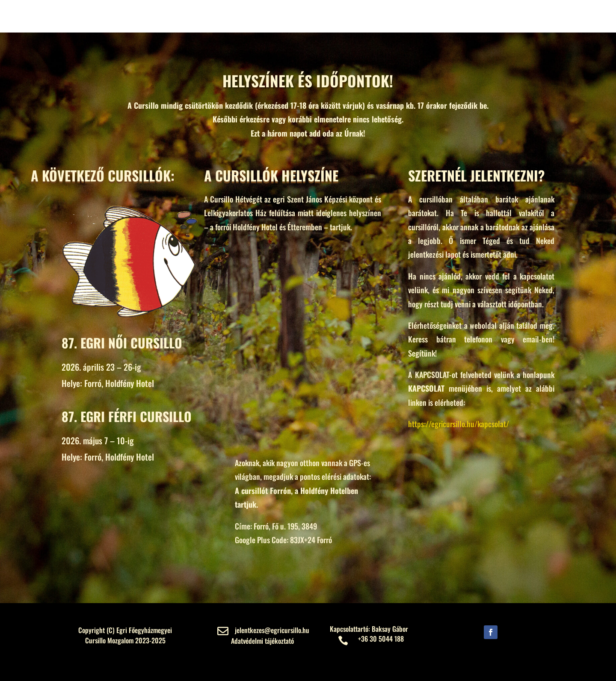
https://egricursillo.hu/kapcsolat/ (459, 424)
